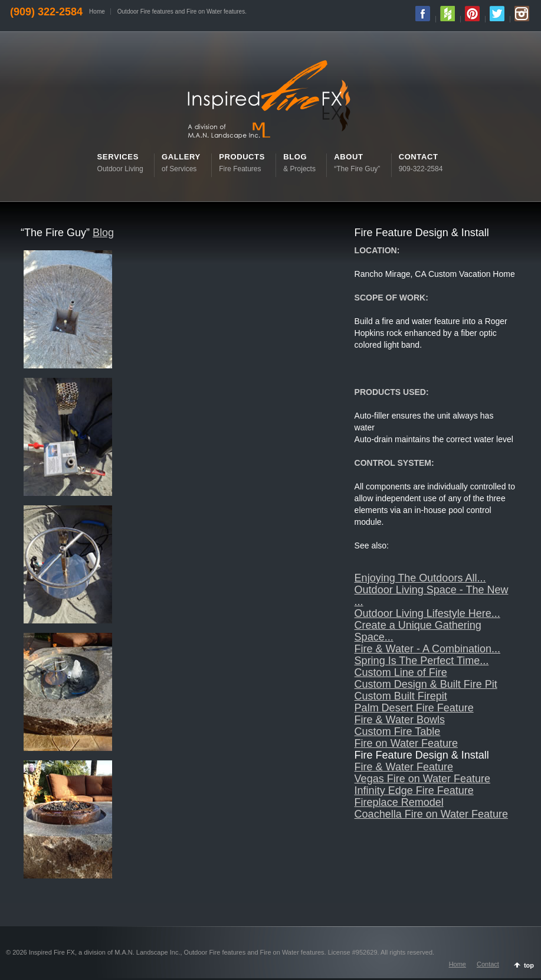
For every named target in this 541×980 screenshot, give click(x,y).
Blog (103, 233)
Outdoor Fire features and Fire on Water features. (182, 12)
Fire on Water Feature (406, 743)
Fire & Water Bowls (400, 720)
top (529, 965)
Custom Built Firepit (401, 696)
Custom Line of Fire (401, 672)
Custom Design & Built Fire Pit (426, 684)
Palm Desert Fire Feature (414, 708)
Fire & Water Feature (404, 767)
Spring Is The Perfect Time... (422, 661)
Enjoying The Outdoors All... (420, 578)
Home (97, 12)
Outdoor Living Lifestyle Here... (427, 613)
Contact (488, 964)
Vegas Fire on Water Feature (422, 779)
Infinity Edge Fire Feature (414, 790)
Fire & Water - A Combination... (427, 649)
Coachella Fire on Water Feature (431, 814)
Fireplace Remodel (399, 802)
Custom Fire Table (398, 731)
